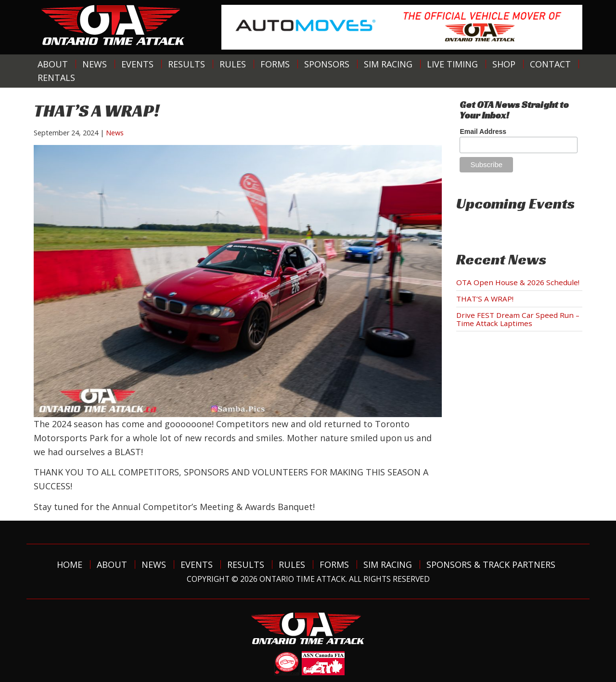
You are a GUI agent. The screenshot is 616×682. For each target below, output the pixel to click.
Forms (275, 64)
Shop (504, 64)
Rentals (56, 78)
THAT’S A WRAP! (485, 299)
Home (70, 564)
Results (186, 64)
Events (137, 64)
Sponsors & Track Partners (491, 564)
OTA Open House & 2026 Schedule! (518, 282)
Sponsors (327, 64)
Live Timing (452, 64)
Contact (550, 64)
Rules (233, 64)
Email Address (483, 131)
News (95, 64)
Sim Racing (388, 64)
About (53, 64)
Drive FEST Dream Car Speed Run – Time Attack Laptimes (518, 319)
